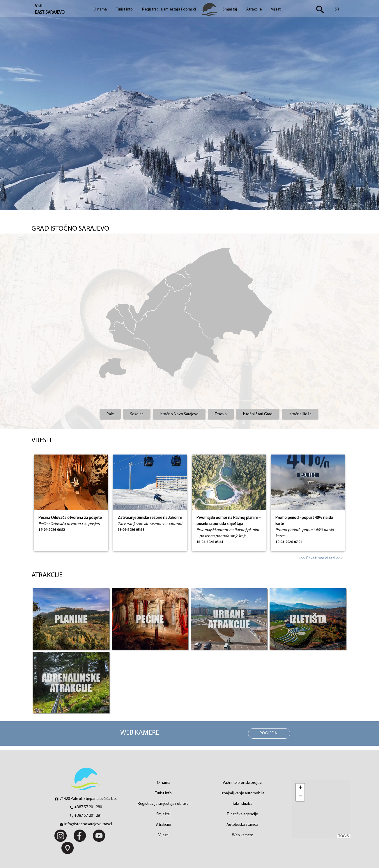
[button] (300, 788)
